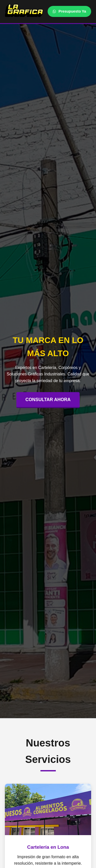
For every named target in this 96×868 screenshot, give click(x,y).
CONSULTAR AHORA (48, 400)
